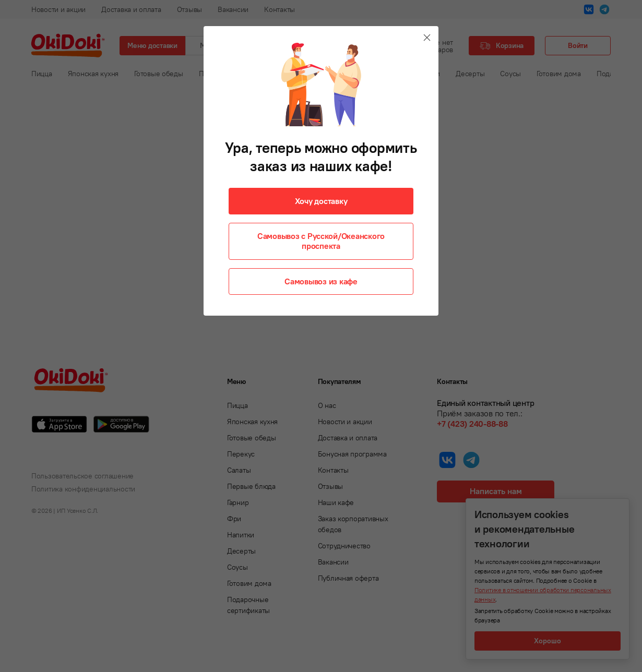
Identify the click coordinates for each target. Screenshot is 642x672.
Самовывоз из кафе (321, 281)
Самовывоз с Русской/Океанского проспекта (321, 241)
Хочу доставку (321, 201)
